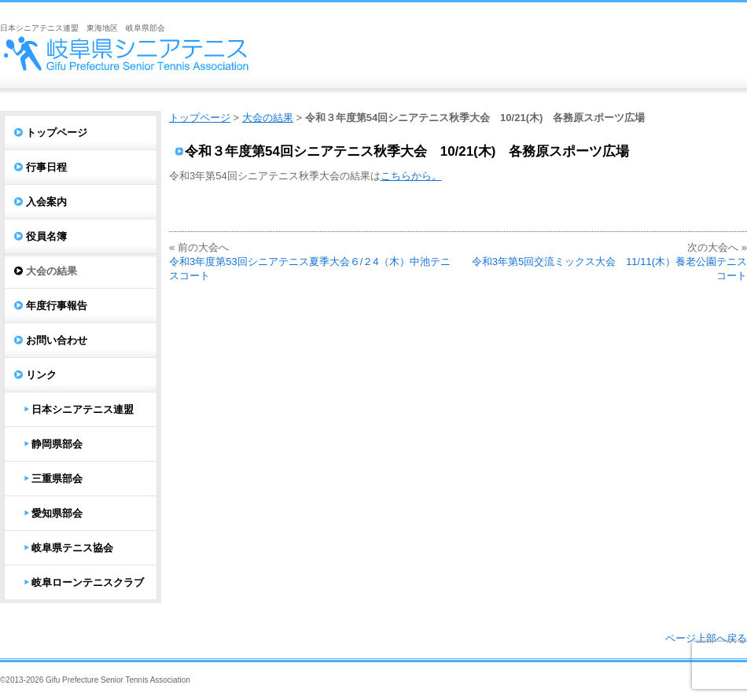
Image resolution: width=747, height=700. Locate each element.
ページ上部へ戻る (706, 638)
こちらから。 (411, 176)
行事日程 (46, 167)
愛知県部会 (57, 513)
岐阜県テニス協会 (72, 548)
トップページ (200, 118)
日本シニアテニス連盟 (83, 409)
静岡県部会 (57, 444)
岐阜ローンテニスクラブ (88, 582)
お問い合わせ (57, 340)
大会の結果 (268, 118)
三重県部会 (57, 479)
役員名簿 (46, 236)
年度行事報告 (57, 306)
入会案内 (46, 202)
